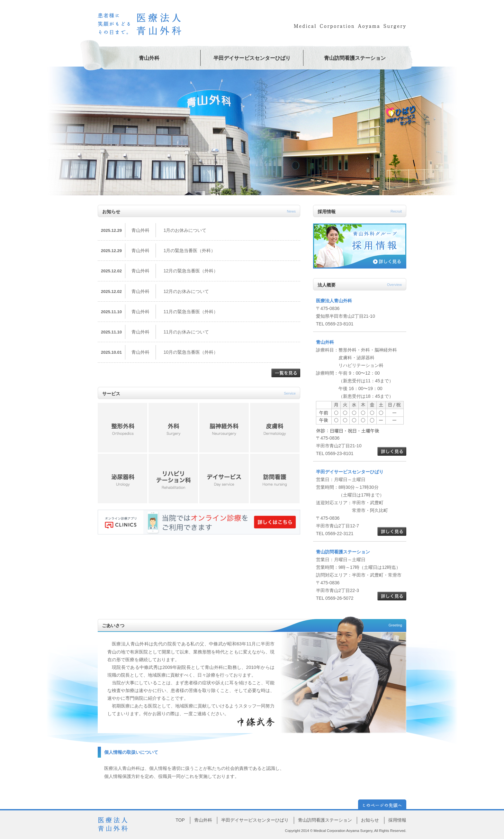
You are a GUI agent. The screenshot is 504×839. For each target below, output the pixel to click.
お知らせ (370, 820)
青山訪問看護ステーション (355, 58)
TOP (180, 820)
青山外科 (149, 58)
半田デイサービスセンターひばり (252, 58)
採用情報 (397, 820)
